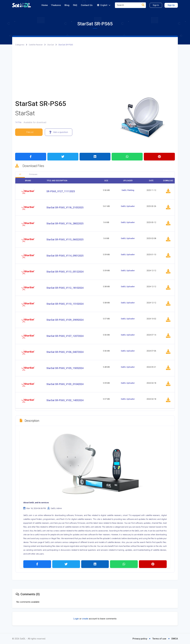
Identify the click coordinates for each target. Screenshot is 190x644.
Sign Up (171, 5)
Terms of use (159, 639)
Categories (20, 45)
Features (56, 5)
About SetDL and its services (36, 503)
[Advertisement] (95, 72)
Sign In (156, 5)
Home (45, 5)
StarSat (51, 45)
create (85, 619)
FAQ (75, 5)
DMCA (175, 639)
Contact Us (87, 5)
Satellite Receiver (36, 45)
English (104, 5)
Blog (67, 5)
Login (76, 619)
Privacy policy (140, 639)
